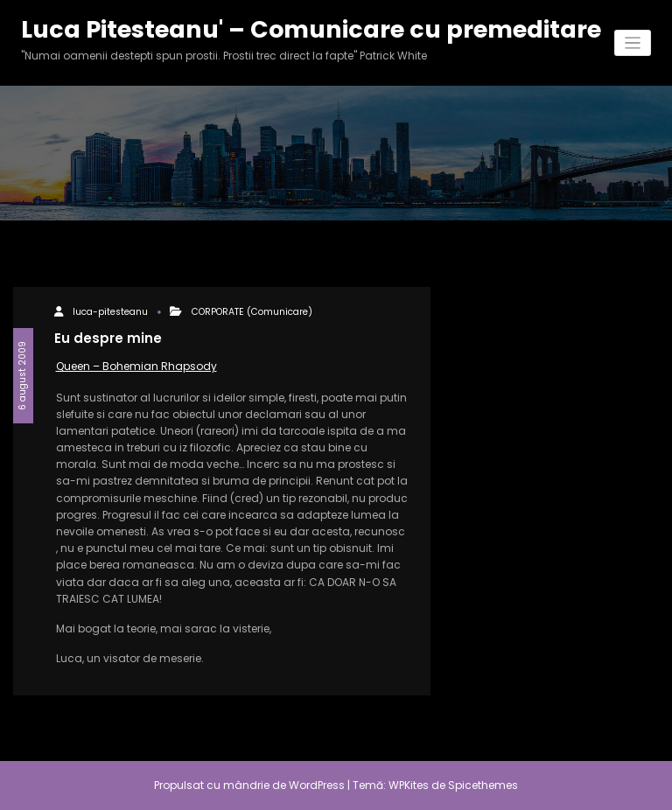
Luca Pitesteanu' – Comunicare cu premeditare (311, 29)
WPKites (410, 785)
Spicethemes (483, 785)
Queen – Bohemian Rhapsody (136, 366)
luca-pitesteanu (110, 312)
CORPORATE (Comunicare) (252, 312)
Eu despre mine (108, 338)
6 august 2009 (22, 376)
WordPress (317, 785)
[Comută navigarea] (633, 43)
